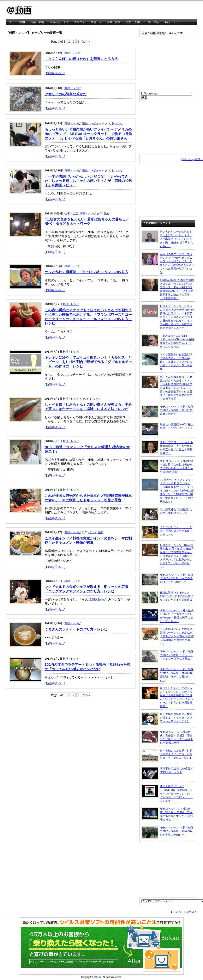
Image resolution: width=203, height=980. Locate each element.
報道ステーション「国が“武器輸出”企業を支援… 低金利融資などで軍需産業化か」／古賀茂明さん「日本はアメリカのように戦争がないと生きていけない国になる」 (168, 556)
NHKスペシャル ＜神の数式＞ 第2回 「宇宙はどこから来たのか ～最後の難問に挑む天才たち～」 (167, 616)
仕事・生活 (152, 22)
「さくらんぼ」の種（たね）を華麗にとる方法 (81, 59)
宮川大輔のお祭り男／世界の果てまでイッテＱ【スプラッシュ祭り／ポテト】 (167, 719)
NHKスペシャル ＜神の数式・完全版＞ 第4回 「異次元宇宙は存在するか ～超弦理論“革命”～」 (167, 814)
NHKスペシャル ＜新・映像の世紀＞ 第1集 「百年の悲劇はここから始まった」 (167, 580)
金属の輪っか (98, 599)
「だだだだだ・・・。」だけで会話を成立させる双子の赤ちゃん (167, 532)
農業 (106, 213)
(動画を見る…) (55, 73)
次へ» (86, 42)
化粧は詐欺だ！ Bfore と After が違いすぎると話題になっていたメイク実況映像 (167, 597)
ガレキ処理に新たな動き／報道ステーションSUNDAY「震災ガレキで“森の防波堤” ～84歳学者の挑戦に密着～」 (168, 636)
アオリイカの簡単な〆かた (66, 94)
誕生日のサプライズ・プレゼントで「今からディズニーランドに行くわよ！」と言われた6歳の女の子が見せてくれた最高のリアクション (168, 263)
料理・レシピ (73, 53)
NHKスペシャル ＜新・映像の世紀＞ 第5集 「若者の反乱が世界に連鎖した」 (167, 832)
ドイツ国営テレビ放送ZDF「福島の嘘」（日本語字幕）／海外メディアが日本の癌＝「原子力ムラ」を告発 (167, 362)
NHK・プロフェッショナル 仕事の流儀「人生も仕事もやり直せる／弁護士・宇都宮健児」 (167, 448)
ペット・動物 (17, 22)
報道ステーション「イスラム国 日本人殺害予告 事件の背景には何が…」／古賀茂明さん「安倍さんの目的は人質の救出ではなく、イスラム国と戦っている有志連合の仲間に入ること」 (168, 317)
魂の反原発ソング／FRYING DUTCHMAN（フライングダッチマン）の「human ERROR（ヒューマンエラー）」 (167, 793)
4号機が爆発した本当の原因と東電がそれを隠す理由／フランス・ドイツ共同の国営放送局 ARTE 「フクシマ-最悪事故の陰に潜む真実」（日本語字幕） (168, 289)
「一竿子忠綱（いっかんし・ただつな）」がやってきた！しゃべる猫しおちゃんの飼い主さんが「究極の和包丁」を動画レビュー (88, 181)
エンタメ (80, 22)
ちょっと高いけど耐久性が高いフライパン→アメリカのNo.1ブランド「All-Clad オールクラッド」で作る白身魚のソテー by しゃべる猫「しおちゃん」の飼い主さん (88, 134)
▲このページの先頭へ (184, 912)
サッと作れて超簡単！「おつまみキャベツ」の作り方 (87, 272)
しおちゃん (116, 123)
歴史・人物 (133, 22)
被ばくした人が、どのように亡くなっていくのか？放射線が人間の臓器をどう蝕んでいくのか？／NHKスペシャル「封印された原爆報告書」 (167, 697)
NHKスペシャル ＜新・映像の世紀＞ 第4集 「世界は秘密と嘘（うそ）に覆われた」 (167, 675)
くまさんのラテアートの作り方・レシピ (76, 629)
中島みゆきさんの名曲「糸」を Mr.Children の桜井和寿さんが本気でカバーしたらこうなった (168, 341)
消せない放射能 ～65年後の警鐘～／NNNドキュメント (167, 429)
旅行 (101, 532)
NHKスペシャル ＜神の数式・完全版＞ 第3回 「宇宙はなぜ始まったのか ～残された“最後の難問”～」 (167, 737)
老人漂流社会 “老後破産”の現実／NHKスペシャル (167, 514)
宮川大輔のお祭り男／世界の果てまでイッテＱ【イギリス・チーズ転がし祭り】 (167, 755)
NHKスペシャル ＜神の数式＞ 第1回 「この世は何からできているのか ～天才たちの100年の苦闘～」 (167, 466)
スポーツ (96, 22)
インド (93, 532)
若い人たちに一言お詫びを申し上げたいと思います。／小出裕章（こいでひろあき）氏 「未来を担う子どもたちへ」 (167, 239)
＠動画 (97, 977)
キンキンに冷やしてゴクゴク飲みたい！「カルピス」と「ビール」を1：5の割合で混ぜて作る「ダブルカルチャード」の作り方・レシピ (88, 362)
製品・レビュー (174, 22)
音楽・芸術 (37, 22)
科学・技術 (114, 22)
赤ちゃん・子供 (59, 22)
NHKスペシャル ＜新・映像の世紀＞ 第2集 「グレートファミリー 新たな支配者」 (167, 656)
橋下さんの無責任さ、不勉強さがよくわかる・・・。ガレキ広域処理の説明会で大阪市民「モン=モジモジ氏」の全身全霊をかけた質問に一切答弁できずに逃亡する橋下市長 (167, 388)
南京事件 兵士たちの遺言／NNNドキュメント (167, 773)
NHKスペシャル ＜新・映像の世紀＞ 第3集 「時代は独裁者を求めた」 (167, 411)
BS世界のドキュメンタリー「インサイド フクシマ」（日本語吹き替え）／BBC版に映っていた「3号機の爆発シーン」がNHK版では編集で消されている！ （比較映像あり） (168, 491)
